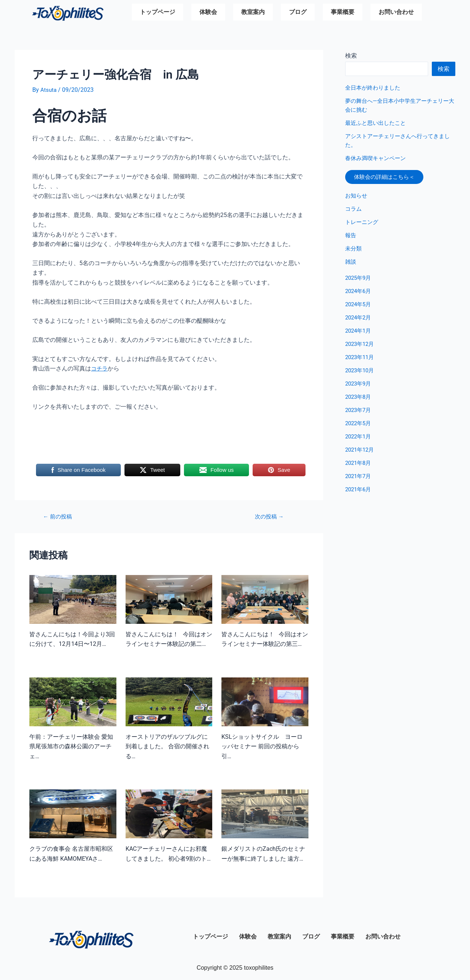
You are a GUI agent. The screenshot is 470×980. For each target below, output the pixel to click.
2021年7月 (359, 479)
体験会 (208, 13)
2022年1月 (359, 439)
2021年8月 (359, 466)
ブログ (298, 13)
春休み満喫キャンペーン (377, 158)
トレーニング (363, 225)
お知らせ (357, 198)
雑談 (351, 265)
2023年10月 (361, 373)
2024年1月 (359, 334)
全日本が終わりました (375, 88)
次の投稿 (269, 517)
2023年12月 (361, 347)
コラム (354, 212)
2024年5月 (359, 307)
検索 (351, 56)
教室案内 (253, 13)
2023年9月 (359, 386)
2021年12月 (361, 453)
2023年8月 (359, 400)
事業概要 (343, 13)
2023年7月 (359, 413)
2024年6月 (359, 294)
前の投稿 (59, 517)
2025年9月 (359, 281)
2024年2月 (359, 320)
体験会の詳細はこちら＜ (388, 178)
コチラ (100, 368)
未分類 (354, 251)
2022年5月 (359, 426)
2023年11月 (361, 360)
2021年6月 (359, 492)
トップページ (158, 13)
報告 (351, 238)
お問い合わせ (396, 13)
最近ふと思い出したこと (377, 123)
